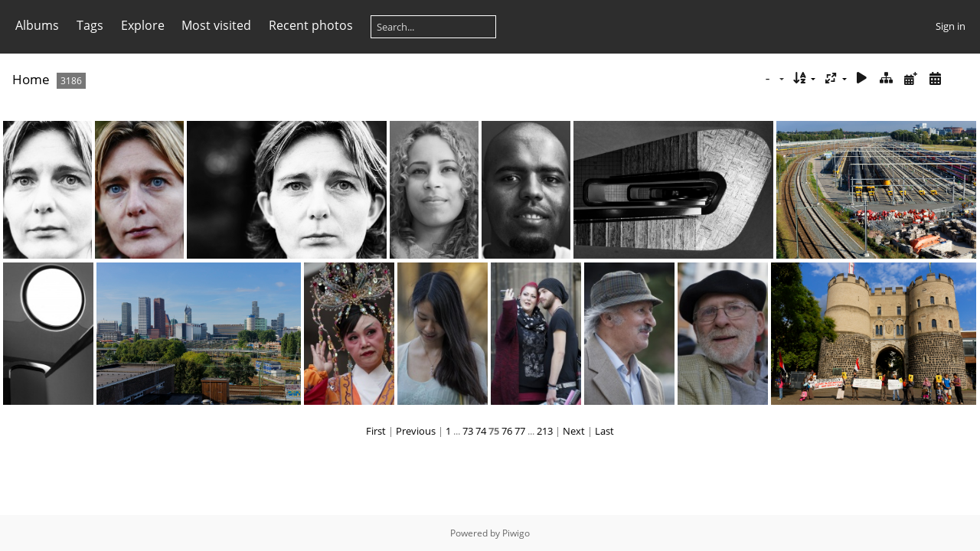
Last (604, 431)
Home (31, 79)
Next (574, 431)
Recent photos (311, 25)
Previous (416, 431)
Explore (143, 25)
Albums (37, 25)
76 (507, 431)
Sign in (951, 26)
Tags (90, 25)
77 (520, 431)
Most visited (216, 25)
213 (545, 431)
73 (468, 431)
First (376, 431)
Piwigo (516, 533)
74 (481, 431)
